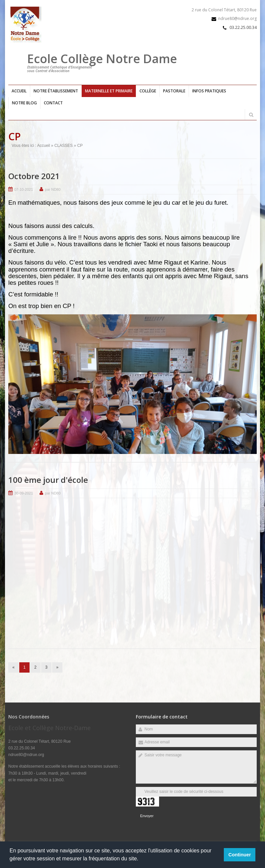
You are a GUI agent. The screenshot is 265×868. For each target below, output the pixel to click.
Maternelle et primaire (109, 91)
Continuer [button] (240, 855)
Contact (53, 103)
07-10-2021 (24, 189)
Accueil (19, 91)
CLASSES (64, 145)
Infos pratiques (209, 91)
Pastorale (174, 91)
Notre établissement (56, 91)
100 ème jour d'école (48, 480)
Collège (148, 91)
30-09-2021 (24, 493)
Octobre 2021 (34, 176)
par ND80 (53, 189)
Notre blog (24, 103)
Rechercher (251, 115)
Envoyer (147, 816)
